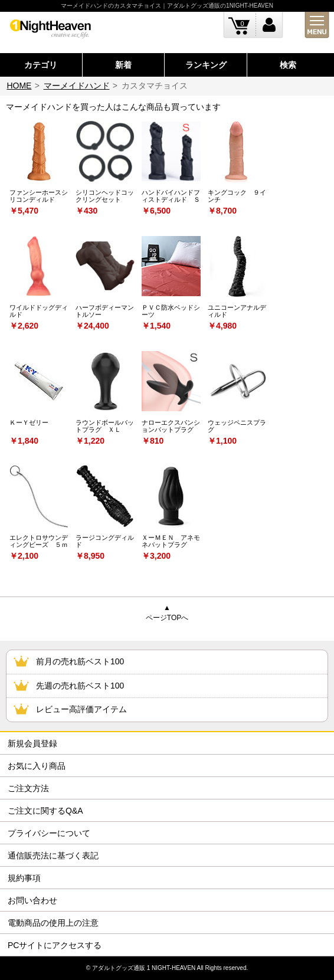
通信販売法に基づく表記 (53, 856)
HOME (19, 86)
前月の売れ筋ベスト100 (80, 661)
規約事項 (24, 878)
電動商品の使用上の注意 (53, 923)
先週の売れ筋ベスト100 (80, 686)
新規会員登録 (32, 743)
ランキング (206, 65)
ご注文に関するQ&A (45, 811)
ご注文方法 (28, 788)
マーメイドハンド (77, 86)
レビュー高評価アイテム (81, 709)
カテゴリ (41, 65)
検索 (288, 65)
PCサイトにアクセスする (55, 945)
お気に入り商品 (37, 766)
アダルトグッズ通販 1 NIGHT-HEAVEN (144, 968)
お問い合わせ (32, 900)
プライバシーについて (49, 833)
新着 (123, 65)
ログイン (269, 25)
